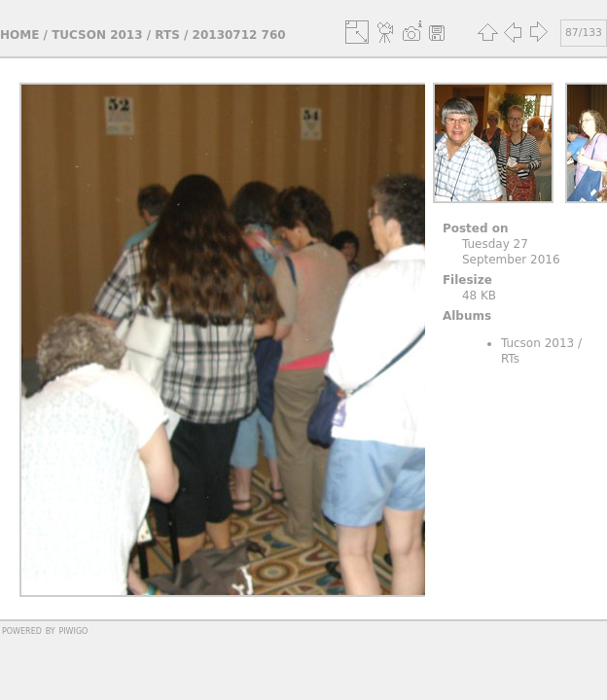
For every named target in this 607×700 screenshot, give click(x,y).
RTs (167, 35)
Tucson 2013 (97, 35)
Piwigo (73, 630)
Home (19, 35)
